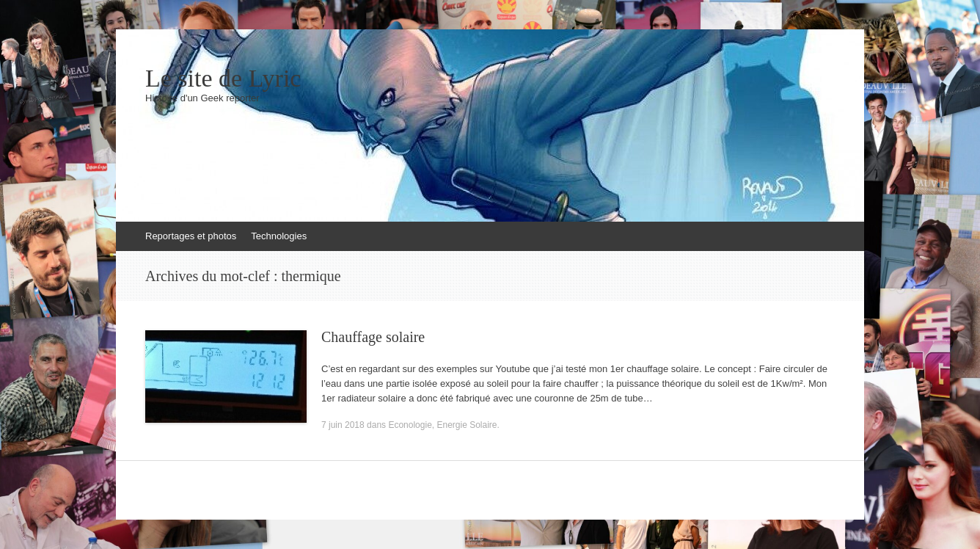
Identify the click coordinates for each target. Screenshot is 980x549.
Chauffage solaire (373, 337)
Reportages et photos (191, 236)
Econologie (410, 425)
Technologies (279, 236)
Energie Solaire (467, 425)
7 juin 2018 (343, 425)
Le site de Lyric (223, 79)
